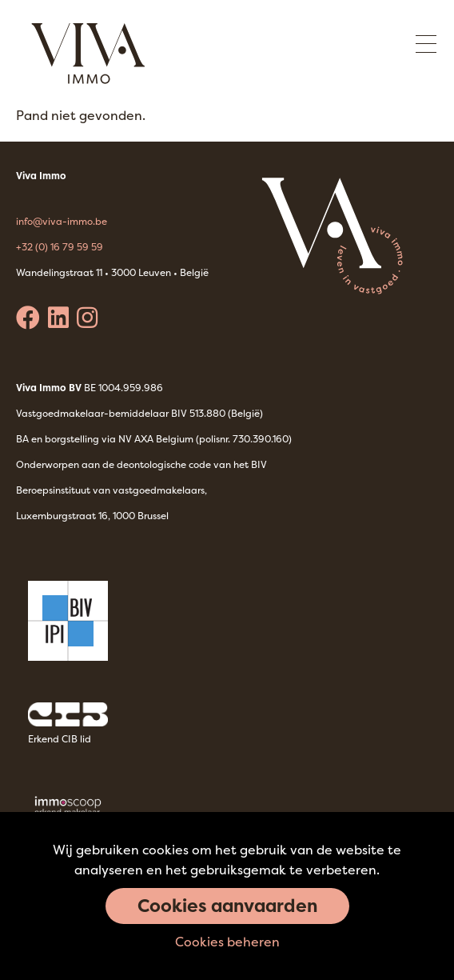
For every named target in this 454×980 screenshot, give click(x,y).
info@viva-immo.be (62, 221)
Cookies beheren (227, 942)
